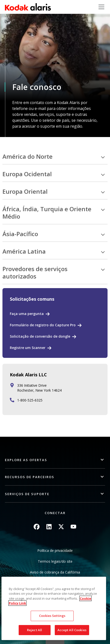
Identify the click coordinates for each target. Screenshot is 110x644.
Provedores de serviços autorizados (35, 273)
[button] (55, 460)
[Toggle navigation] (101, 7)
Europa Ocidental (27, 174)
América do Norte (27, 157)
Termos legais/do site (55, 561)
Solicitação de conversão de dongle (40, 336)
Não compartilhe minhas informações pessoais (55, 583)
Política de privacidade (55, 550)
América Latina (24, 252)
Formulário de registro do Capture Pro (43, 325)
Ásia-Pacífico (20, 234)
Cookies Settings (52, 628)
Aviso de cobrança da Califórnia (55, 572)
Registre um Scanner (28, 348)
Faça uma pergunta (27, 314)
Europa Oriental (25, 192)
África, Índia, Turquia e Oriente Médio (47, 213)
